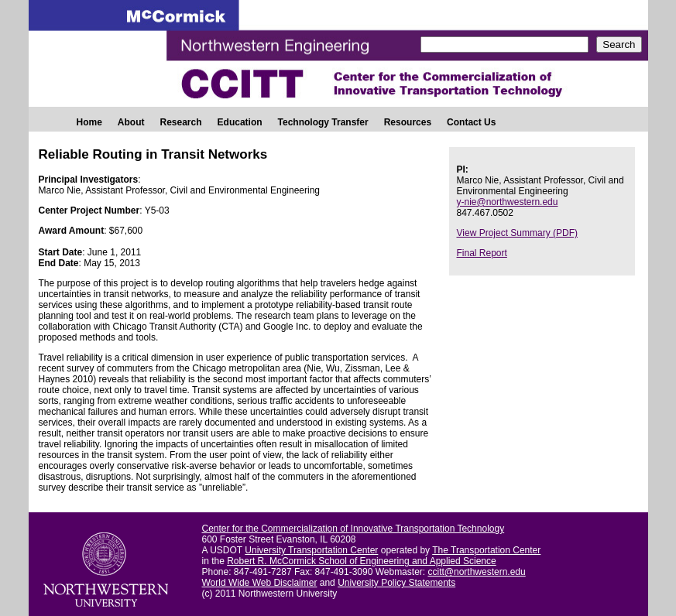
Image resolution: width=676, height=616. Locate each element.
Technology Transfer (323, 122)
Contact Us (471, 122)
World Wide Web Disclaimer (260, 583)
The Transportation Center (486, 550)
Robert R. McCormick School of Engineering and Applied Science (362, 561)
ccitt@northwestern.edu (476, 572)
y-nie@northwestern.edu (508, 202)
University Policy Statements (396, 583)
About (131, 122)
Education (240, 122)
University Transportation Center (311, 550)
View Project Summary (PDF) (517, 233)
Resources (408, 122)
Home (89, 122)
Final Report (482, 253)
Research (181, 122)
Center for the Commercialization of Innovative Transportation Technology (353, 529)
